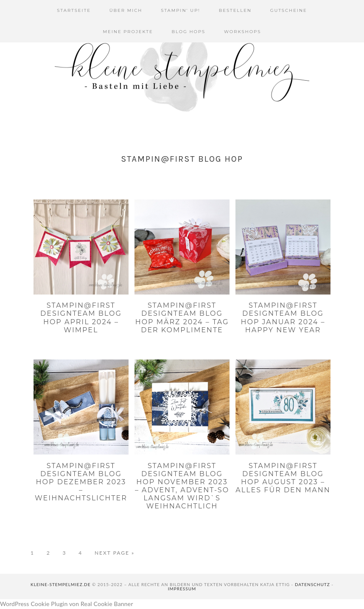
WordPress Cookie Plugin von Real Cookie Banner (67, 604)
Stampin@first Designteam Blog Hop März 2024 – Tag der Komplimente (182, 318)
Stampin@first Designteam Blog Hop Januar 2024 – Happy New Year (283, 318)
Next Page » (115, 553)
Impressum (182, 589)
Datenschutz (312, 584)
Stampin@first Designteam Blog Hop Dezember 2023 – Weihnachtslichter (81, 482)
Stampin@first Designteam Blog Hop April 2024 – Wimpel (81, 318)
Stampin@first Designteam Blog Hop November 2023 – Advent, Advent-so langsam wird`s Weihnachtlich (182, 486)
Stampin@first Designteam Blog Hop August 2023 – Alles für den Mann (283, 478)
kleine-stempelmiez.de (60, 584)
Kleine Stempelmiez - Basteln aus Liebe (182, 72)
